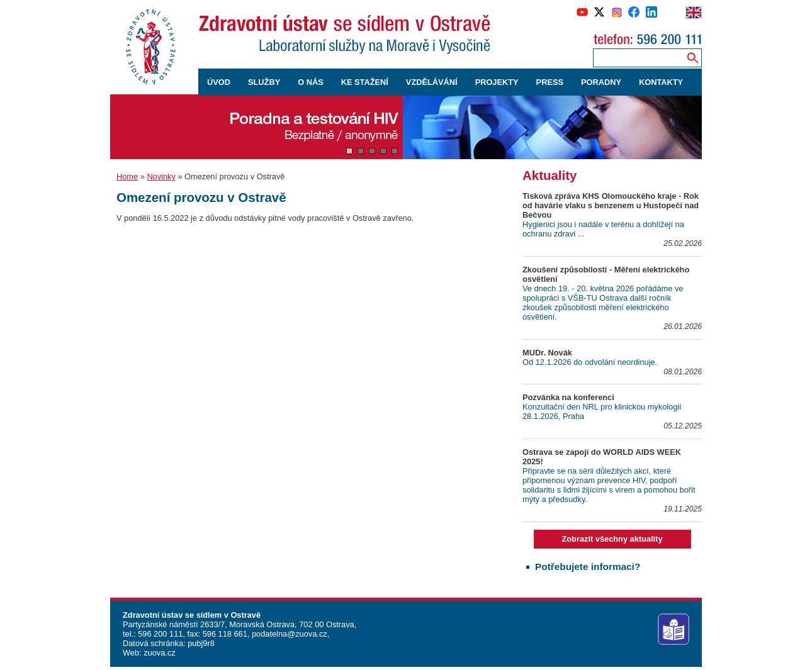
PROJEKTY (497, 82)
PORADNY (601, 82)
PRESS (550, 82)
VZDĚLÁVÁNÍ (432, 82)
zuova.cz (160, 653)
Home (127, 176)
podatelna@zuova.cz (290, 634)
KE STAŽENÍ (365, 82)
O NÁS (311, 82)
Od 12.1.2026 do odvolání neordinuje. (590, 362)
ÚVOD (219, 82)
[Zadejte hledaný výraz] (637, 58)
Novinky (161, 176)
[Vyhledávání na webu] (693, 58)
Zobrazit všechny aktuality (612, 539)
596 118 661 (224, 634)
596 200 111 (160, 634)
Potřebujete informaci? (588, 567)
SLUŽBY (264, 82)
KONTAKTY (661, 82)
